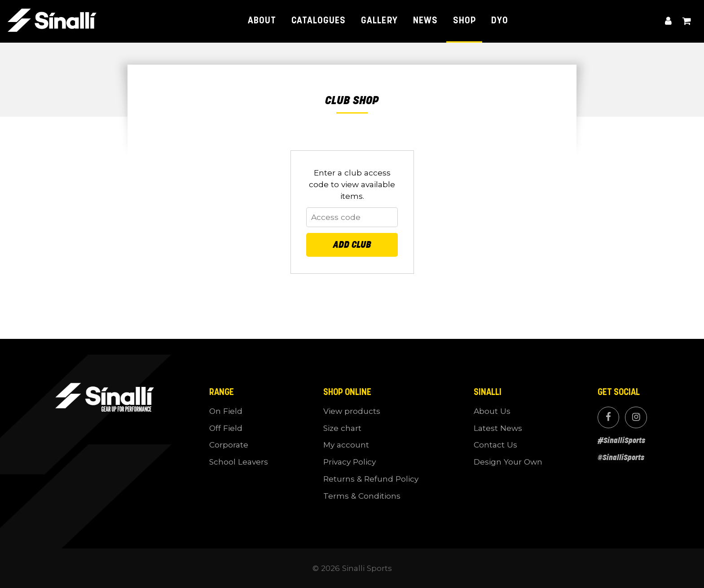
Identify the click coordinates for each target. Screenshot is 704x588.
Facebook (608, 417)
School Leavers (239, 462)
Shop (464, 21)
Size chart (342, 428)
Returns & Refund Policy (371, 479)
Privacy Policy (350, 462)
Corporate (229, 445)
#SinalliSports (621, 440)
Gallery (379, 21)
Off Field (226, 428)
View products (352, 411)
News (425, 21)
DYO (500, 21)
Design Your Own (508, 462)
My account (668, 21)
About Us (492, 411)
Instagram (636, 417)
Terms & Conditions (362, 496)
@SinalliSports (621, 457)
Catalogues (319, 21)
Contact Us (495, 445)
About (262, 21)
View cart (687, 21)
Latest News (498, 428)
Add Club (352, 245)
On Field (226, 411)
